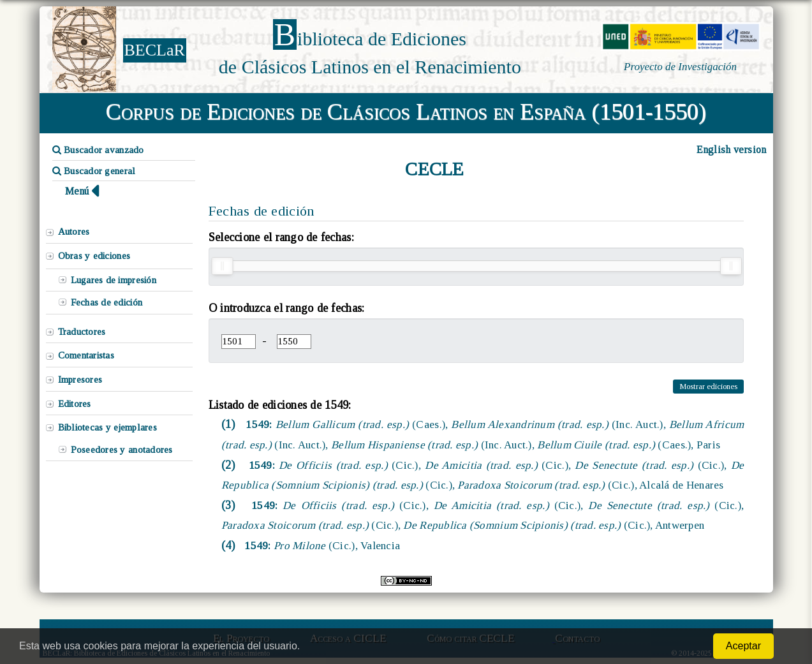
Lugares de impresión (114, 280)
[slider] (222, 266)
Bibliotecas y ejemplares (107, 427)
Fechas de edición (107, 302)
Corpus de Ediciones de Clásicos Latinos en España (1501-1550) (406, 112)
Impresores (80, 380)
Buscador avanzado (98, 150)
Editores (75, 404)
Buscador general (94, 171)
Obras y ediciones (94, 256)
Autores (74, 232)
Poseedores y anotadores (122, 450)
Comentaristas (86, 355)
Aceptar (743, 646)
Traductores (82, 332)
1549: (321, 546)
